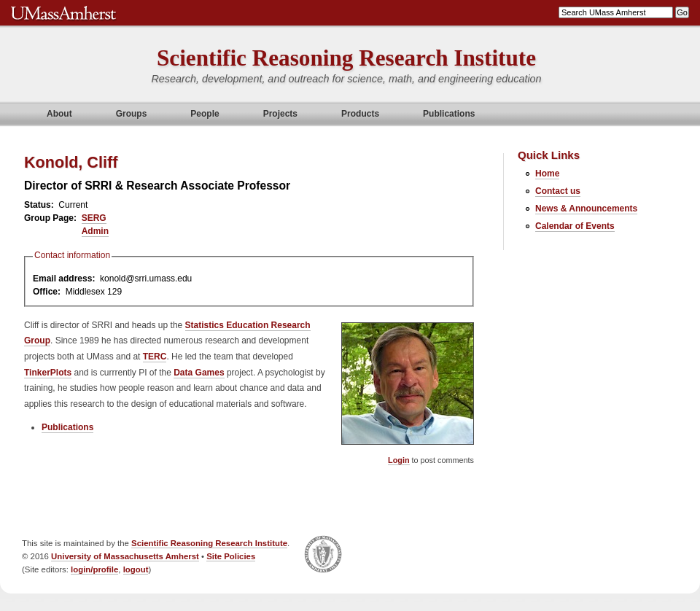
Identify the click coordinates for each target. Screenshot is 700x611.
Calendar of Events (575, 226)
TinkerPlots (48, 373)
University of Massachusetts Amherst (125, 556)
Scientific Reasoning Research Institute (346, 58)
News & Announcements (586, 209)
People (205, 114)
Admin (95, 231)
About (59, 114)
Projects (280, 114)
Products (360, 114)
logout (136, 569)
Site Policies (231, 556)
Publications (449, 114)
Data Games (199, 373)
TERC (155, 357)
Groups (132, 114)
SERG (94, 218)
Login (398, 460)
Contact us (558, 191)
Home (547, 174)
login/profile (94, 569)
